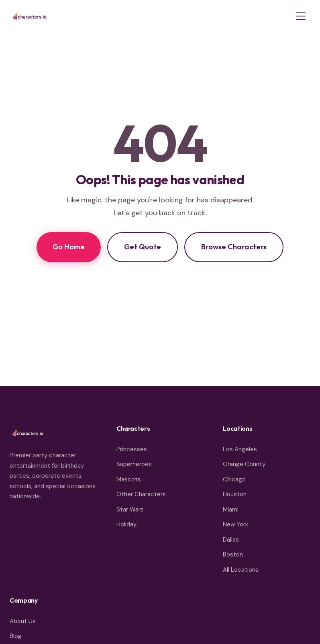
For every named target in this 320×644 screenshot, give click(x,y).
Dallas (231, 540)
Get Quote (143, 247)
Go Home (69, 247)
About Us (23, 621)
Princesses (132, 449)
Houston (235, 494)
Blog (16, 636)
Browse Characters (234, 247)
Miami (231, 509)
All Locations (241, 570)
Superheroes (134, 464)
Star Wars (130, 509)
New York (235, 524)
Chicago (234, 479)
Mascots (129, 479)
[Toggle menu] (301, 16)
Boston (233, 554)
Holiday (126, 524)
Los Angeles (240, 449)
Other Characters (141, 494)
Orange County (244, 464)
